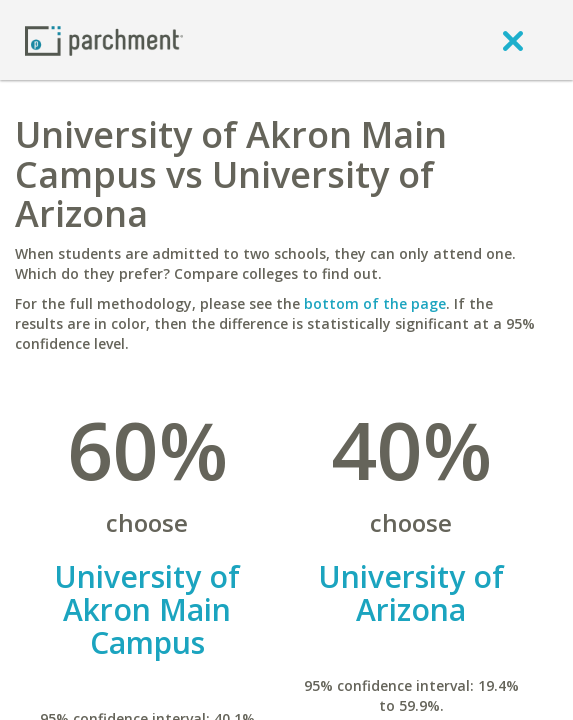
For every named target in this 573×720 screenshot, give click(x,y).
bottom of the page (375, 303)
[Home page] (104, 39)
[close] (513, 40)
